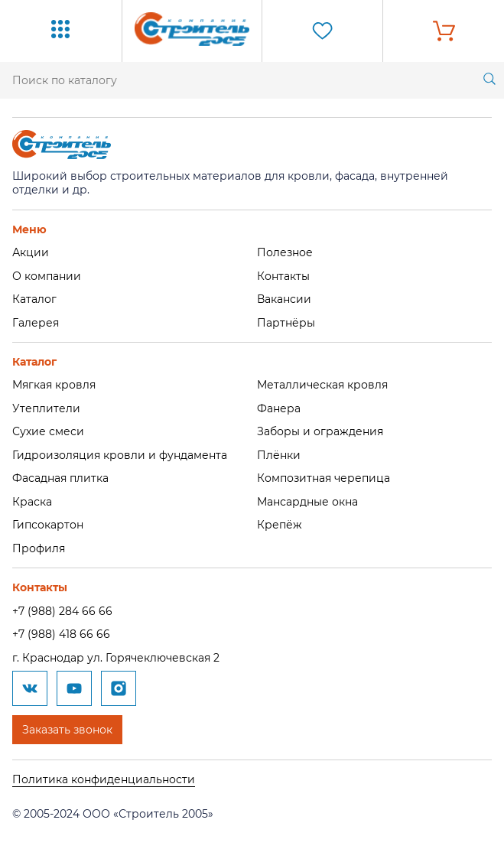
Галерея (36, 323)
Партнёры (286, 323)
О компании (47, 276)
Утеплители (46, 408)
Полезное (285, 252)
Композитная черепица (324, 478)
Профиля (39, 548)
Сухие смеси (48, 431)
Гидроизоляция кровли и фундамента (120, 455)
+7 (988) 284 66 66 (62, 611)
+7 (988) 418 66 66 (61, 634)
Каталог (34, 299)
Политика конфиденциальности (104, 779)
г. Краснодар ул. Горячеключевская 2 (116, 658)
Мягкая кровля (54, 385)
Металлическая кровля (322, 385)
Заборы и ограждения (320, 431)
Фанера (279, 408)
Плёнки (279, 455)
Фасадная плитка (60, 478)
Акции (31, 252)
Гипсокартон (48, 525)
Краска (32, 502)
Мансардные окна (307, 502)
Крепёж (280, 525)
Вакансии (284, 299)
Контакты (283, 276)
